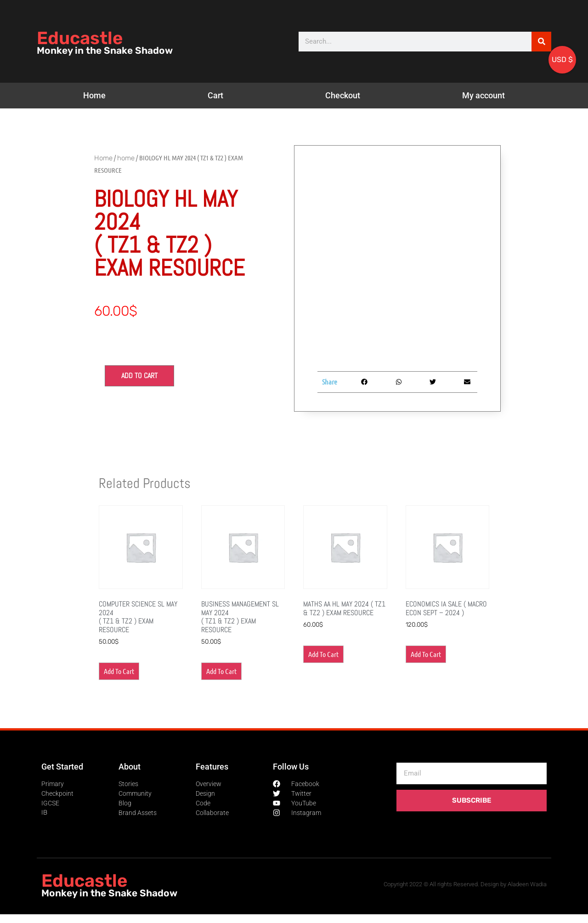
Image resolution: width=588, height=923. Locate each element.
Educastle (80, 38)
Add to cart (139, 376)
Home (94, 95)
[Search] (541, 42)
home (126, 158)
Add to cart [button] (119, 671)
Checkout (343, 95)
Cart (215, 95)
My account (483, 95)
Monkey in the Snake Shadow (105, 51)
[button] (365, 382)
